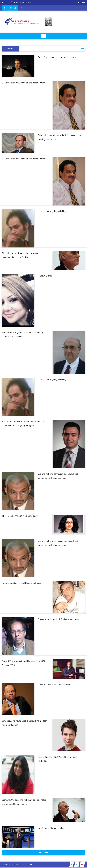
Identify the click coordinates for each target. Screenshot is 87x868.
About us (30, 864)
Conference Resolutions (13, 864)
